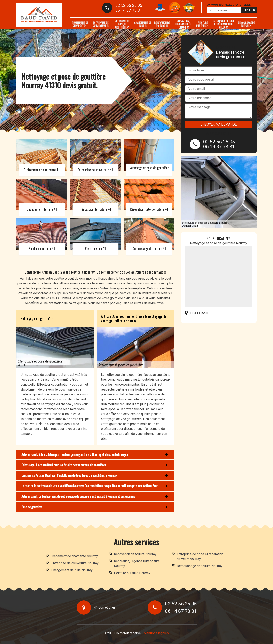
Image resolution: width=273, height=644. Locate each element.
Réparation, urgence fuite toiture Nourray (137, 563)
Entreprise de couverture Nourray (75, 563)
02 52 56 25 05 (129, 5)
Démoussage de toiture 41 (246, 24)
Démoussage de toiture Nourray (200, 566)
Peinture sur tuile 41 (203, 24)
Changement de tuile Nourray (72, 570)
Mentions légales (156, 633)
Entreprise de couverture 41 (101, 24)
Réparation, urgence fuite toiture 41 (183, 24)
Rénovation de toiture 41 (162, 24)
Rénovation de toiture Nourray (135, 554)
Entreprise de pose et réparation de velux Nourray (200, 557)
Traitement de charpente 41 (80, 24)
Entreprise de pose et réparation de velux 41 (224, 24)
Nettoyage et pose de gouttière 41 (122, 24)
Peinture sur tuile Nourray (132, 573)
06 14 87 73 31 (129, 10)
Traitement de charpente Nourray (75, 556)
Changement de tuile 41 (143, 24)
